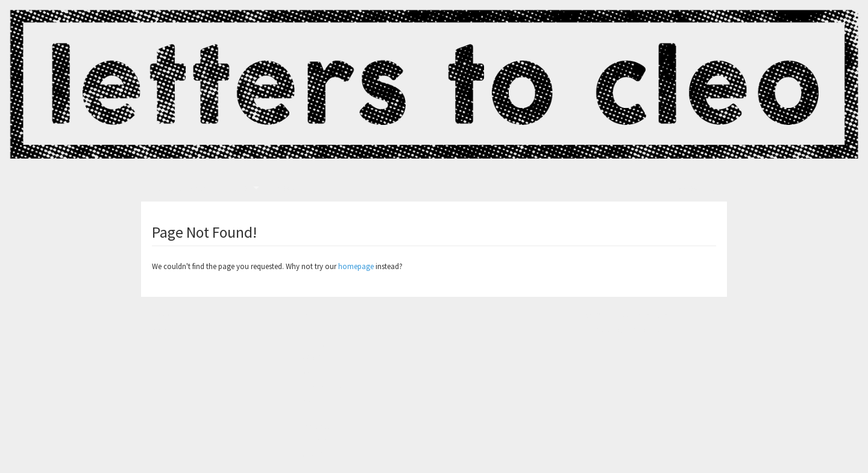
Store (239, 188)
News (286, 188)
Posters (308, 357)
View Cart (693, 188)
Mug (303, 398)
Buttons (309, 454)
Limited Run (645, 329)
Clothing (311, 343)
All (300, 329)
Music (306, 370)
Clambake (313, 426)
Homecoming (319, 384)
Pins (303, 412)
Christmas (313, 440)
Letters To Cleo (183, 188)
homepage (356, 266)
